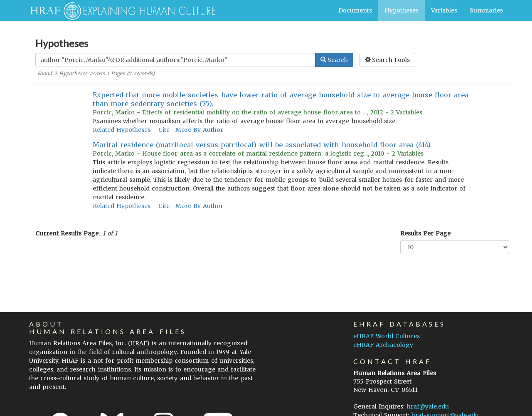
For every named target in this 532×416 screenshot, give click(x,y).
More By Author (199, 130)
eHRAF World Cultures (387, 336)
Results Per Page (425, 233)
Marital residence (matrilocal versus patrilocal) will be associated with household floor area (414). (262, 145)
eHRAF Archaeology (383, 345)
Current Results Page (67, 233)
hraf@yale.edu (428, 406)
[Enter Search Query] (175, 60)
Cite (164, 130)
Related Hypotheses (122, 130)
